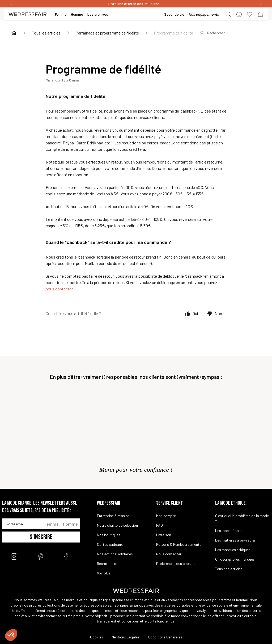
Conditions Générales (165, 637)
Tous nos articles (229, 569)
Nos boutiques (109, 535)
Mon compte (166, 516)
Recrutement (107, 563)
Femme (52, 524)
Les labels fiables (229, 531)
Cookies (97, 637)
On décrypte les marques (235, 559)
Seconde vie (174, 14)
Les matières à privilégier (235, 540)
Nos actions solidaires (115, 554)
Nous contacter (169, 554)
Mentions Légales (126, 637)
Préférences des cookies (176, 563)
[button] (11, 635)
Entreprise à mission (113, 516)
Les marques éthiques (233, 550)
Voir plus (104, 573)
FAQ (160, 525)
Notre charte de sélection (117, 525)
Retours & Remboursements (179, 544)
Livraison (164, 535)
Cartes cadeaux (110, 544)
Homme (70, 524)
